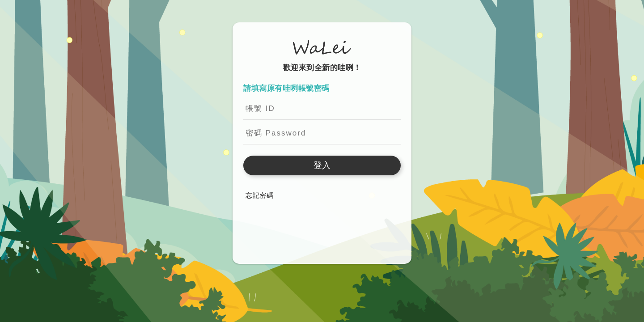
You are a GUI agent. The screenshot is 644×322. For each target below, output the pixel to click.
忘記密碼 (259, 195)
